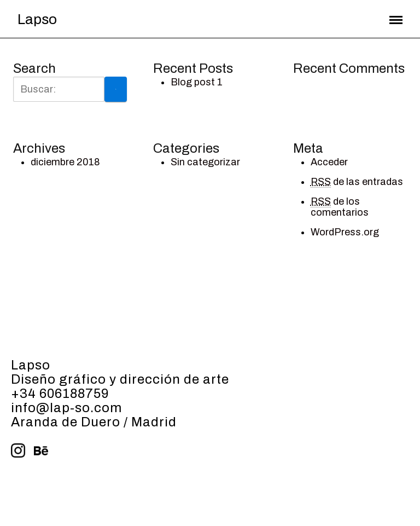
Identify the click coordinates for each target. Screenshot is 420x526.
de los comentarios (340, 207)
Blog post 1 (197, 82)
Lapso (37, 19)
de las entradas (357, 182)
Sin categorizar (205, 162)
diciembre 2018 (65, 162)
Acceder (329, 162)
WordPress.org (345, 232)
